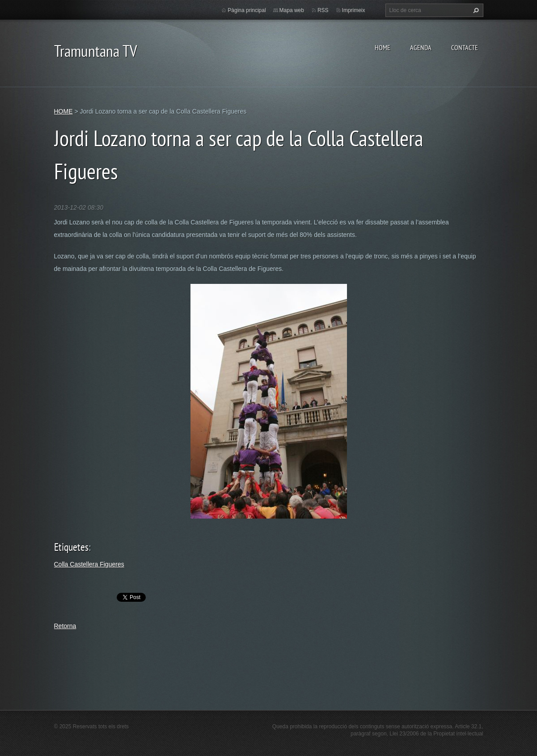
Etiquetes (71, 547)
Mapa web (292, 10)
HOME (383, 47)
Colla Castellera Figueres (89, 564)
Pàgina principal (247, 10)
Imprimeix (354, 10)
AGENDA (421, 47)
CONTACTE (465, 47)
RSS (323, 10)
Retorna (65, 626)
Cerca (475, 10)
